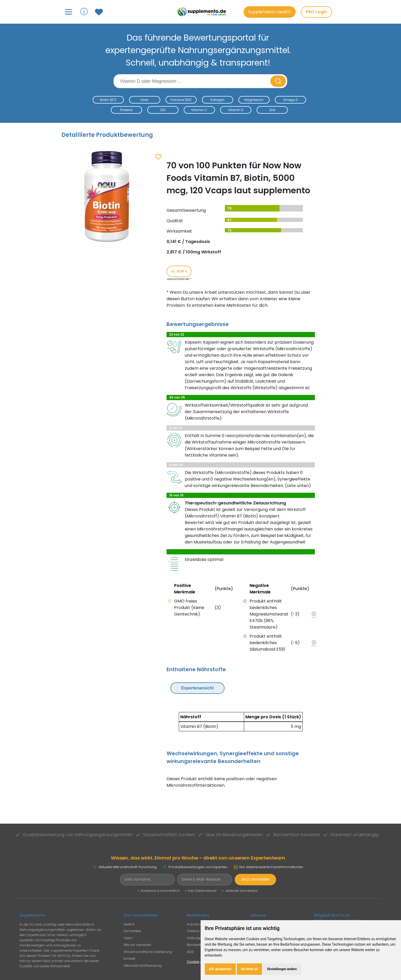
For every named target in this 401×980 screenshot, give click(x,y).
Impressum (196, 924)
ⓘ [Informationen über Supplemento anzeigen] (84, 12)
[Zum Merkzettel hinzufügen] (158, 157)
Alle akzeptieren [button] (220, 969)
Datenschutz (197, 931)
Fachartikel (132, 931)
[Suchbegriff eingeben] (193, 81)
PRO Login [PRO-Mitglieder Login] (316, 12)
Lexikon (129, 924)
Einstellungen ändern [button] (282, 969)
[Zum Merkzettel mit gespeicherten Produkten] (100, 12)
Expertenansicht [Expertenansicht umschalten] (198, 688)
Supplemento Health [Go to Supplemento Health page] (269, 12)
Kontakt (129, 959)
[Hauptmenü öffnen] (69, 12)
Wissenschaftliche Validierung (148, 952)
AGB (190, 952)
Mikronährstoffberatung (143, 966)
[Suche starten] (278, 81)
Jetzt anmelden (255, 879)
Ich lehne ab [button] (249, 969)
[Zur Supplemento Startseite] (203, 12)
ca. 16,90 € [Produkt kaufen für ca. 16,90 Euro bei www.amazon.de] (179, 271)
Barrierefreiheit (198, 945)
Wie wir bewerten (138, 945)
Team (128, 938)
